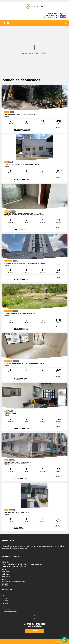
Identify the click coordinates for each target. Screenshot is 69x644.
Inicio (4, 595)
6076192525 (53, 16)
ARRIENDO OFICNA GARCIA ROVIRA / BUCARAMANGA (24, 214)
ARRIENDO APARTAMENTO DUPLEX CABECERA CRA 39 (24, 363)
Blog (4, 606)
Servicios (5, 604)
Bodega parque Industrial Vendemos (19, 115)
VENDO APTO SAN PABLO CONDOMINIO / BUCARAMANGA (25, 264)
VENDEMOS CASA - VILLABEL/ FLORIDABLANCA (21, 164)
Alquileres (6, 601)
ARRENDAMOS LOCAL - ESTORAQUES (17, 463)
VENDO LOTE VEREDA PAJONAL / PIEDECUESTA (21, 314)
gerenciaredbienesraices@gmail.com (13, 581)
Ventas (5, 598)
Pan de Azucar (10, 413)
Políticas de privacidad (10, 612)
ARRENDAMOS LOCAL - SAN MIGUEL (17, 513)
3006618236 (51, 17)
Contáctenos (7, 609)
